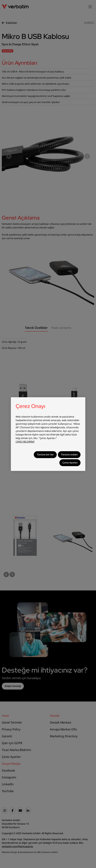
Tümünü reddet (69, 455)
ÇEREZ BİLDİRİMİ (25, 442)
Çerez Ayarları (70, 463)
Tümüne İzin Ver (45, 455)
